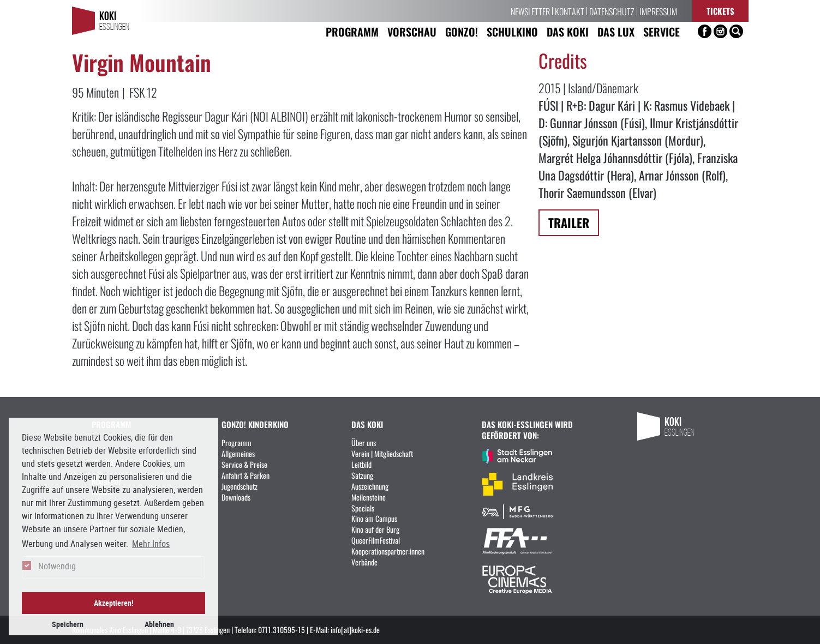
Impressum (658, 11)
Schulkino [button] (512, 31)
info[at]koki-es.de (355, 629)
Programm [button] (352, 31)
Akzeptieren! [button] (114, 603)
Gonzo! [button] (462, 31)
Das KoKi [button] (568, 31)
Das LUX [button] (616, 31)
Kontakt (570, 11)
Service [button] (662, 31)
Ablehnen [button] (159, 624)
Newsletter (530, 11)
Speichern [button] (68, 624)
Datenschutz (612, 11)
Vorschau (412, 31)
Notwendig (57, 566)
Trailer (569, 222)
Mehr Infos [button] (151, 544)
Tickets (720, 11)
